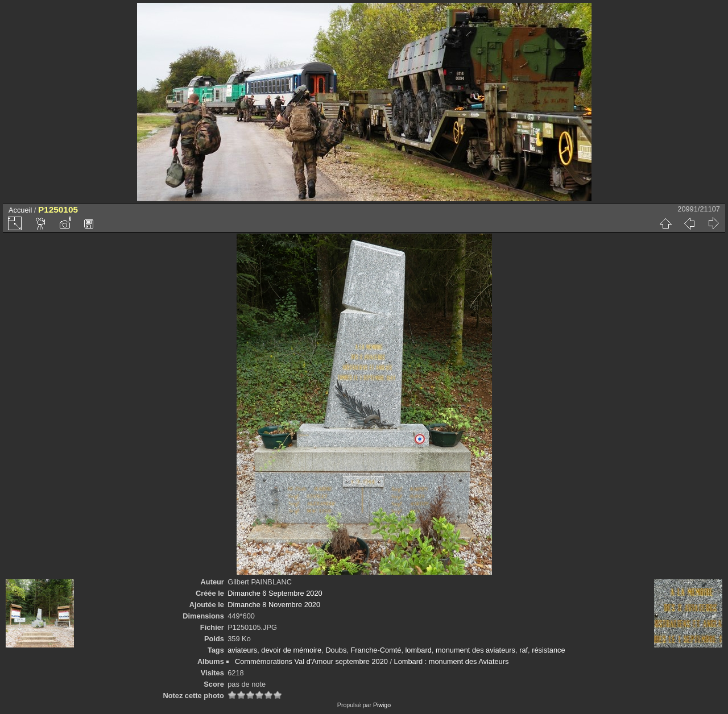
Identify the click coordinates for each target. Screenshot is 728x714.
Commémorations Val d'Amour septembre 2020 (311, 661)
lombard (419, 650)
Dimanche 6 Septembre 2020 (275, 593)
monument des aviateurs (475, 650)
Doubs (336, 650)
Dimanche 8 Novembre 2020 (274, 605)
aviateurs (242, 650)
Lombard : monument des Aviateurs (452, 661)
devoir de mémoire (291, 650)
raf (524, 650)
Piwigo (382, 705)
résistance (548, 650)
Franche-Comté (376, 650)
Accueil (20, 210)
